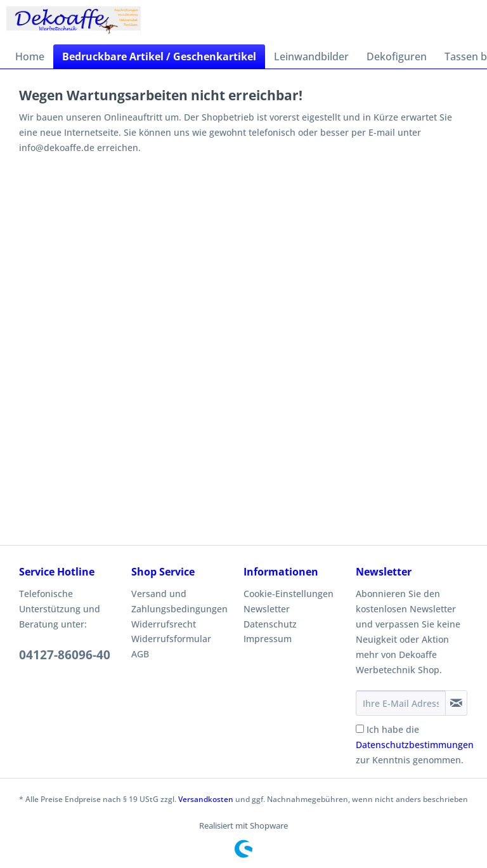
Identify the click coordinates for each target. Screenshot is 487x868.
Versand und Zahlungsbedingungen (179, 601)
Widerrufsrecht (164, 624)
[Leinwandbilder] (311, 56)
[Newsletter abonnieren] (456, 703)
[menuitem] (30, 56)
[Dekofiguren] (397, 56)
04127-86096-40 (65, 655)
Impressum (268, 639)
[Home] (30, 56)
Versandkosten (206, 799)
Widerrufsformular (171, 639)
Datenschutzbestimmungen (415, 745)
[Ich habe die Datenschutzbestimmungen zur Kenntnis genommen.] (360, 729)
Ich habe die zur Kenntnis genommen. (415, 745)
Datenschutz (270, 624)
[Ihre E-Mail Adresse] (401, 703)
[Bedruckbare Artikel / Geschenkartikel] (159, 56)
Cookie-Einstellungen (289, 594)
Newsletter (267, 609)
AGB (140, 654)
